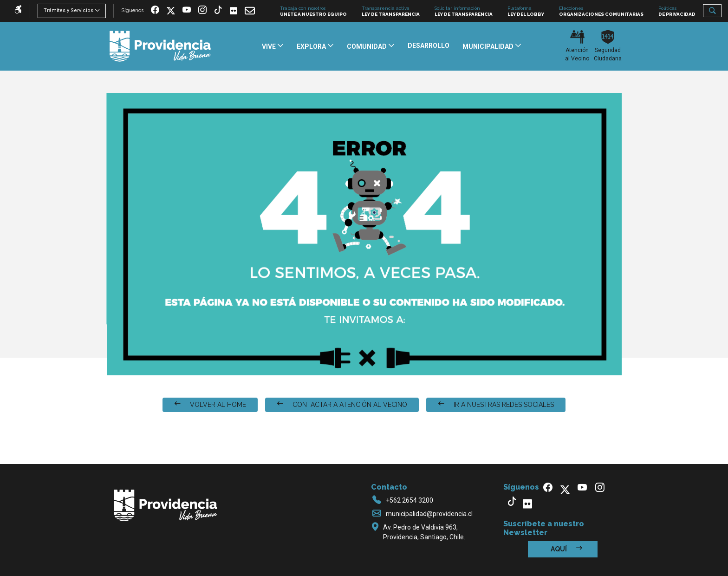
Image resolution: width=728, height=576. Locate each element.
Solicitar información (464, 11)
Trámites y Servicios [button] (68, 10)
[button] (712, 11)
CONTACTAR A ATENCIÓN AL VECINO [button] (342, 404)
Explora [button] (312, 46)
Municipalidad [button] (489, 46)
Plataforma (526, 11)
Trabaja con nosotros (313, 11)
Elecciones (601, 11)
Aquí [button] (566, 549)
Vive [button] (270, 46)
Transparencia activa (391, 11)
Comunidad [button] (367, 46)
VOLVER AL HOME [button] (210, 404)
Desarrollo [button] (429, 46)
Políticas (677, 11)
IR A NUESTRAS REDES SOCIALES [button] (496, 404)
